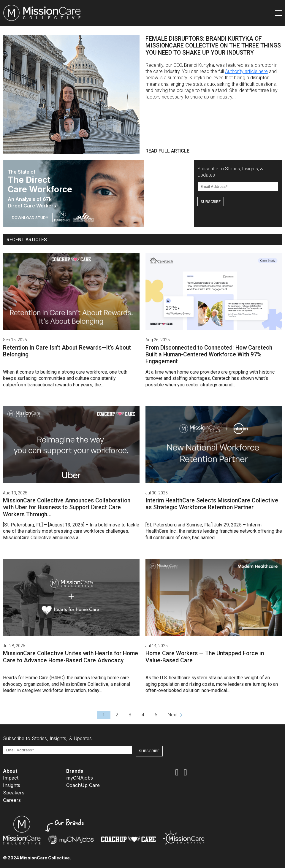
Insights (12, 785)
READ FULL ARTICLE (167, 151)
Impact (11, 778)
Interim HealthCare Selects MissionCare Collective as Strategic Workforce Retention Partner (212, 504)
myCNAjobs (80, 778)
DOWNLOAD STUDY (30, 218)
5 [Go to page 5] (156, 715)
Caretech (221, 378)
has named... (205, 538)
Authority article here (246, 71)
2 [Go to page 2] (117, 715)
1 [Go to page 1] (104, 715)
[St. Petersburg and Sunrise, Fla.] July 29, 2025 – (196, 525)
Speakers (14, 793)
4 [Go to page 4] (143, 715)
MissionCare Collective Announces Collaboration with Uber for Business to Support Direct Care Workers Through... (67, 507)
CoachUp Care (83, 785)
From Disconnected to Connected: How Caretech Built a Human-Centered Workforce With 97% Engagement (209, 355)
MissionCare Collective (27, 538)
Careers (12, 800)
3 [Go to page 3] (130, 715)
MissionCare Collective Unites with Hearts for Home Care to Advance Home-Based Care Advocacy (71, 657)
